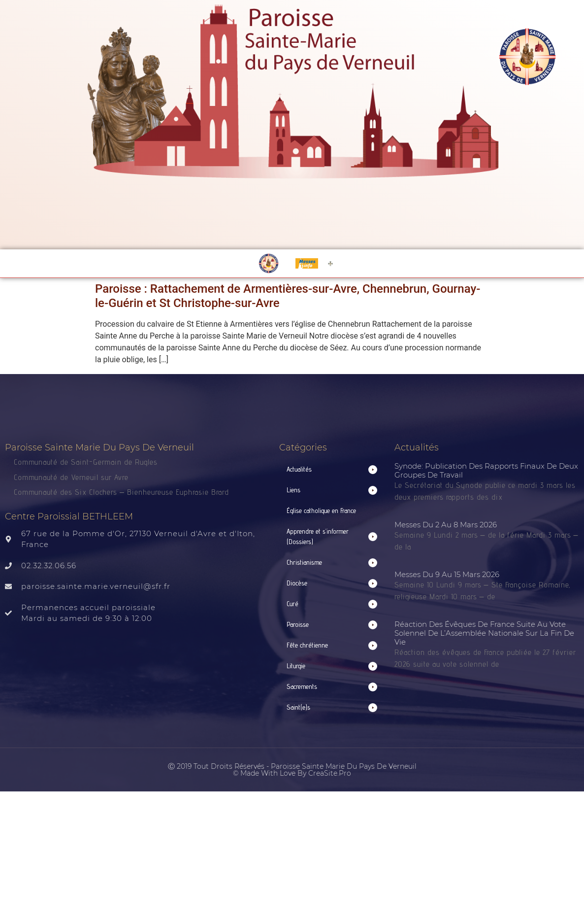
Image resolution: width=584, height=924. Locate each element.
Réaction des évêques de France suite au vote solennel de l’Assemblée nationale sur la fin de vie (484, 633)
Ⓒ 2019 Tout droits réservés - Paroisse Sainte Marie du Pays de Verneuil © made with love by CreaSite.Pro (292, 770)
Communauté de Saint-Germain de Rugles (86, 462)
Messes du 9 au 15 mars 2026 (447, 574)
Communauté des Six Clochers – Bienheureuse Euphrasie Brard (123, 492)
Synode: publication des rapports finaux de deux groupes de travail (486, 470)
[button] (332, 469)
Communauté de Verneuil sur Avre (71, 477)
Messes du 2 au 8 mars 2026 (446, 525)
